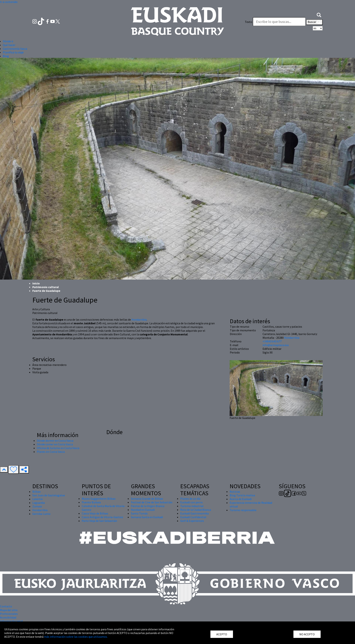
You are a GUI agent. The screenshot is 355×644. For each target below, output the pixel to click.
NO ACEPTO (307, 634)
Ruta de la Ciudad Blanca (196, 510)
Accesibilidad (8, 617)
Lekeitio (38, 499)
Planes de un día (190, 499)
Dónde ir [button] (8, 41)
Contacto (6, 606)
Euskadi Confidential (193, 517)
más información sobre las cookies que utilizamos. (76, 637)
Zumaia (37, 506)
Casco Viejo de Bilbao (95, 513)
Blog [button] (6, 56)
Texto (248, 22)
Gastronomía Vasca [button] (15, 49)
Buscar (314, 22)
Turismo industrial (192, 506)
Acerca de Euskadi (241, 499)
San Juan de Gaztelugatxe (49, 495)
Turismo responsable (243, 510)
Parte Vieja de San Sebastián (99, 521)
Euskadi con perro (191, 502)
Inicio (36, 283)
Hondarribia (139, 320)
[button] (319, 14)
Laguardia (39, 503)
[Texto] (279, 22)
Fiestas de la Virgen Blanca (148, 506)
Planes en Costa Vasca (51, 452)
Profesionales (9, 614)
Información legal (11, 621)
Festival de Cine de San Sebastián (152, 502)
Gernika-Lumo (41, 514)
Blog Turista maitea (242, 495)
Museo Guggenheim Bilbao (99, 499)
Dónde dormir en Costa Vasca (55, 441)
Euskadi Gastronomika (195, 513)
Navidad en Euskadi (143, 510)
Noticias (235, 492)
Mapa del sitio (9, 610)
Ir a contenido (9, 2)
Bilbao (37, 492)
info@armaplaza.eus (276, 345)
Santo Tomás (139, 513)
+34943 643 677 (272, 341)
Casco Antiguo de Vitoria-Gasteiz (102, 517)
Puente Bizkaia (91, 502)
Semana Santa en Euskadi (147, 517)
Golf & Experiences (192, 521)
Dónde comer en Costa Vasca (55, 444)
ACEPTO (222, 634)
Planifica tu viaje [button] (13, 52)
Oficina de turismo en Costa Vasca (58, 448)
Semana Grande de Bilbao (147, 499)
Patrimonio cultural (46, 287)
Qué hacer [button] (9, 45)
